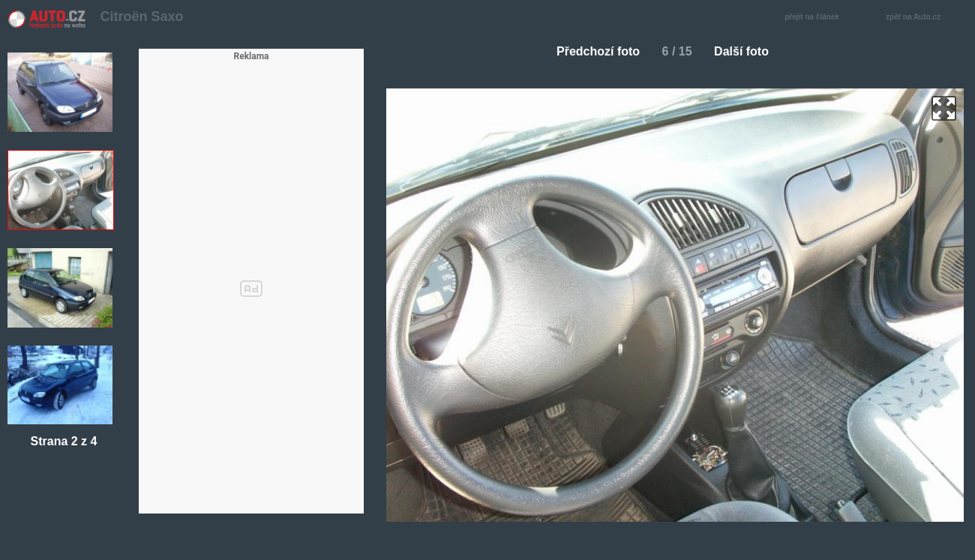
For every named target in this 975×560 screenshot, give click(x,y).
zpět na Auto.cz (921, 18)
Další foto (747, 51)
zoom (944, 108)
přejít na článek (816, 18)
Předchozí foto (592, 51)
